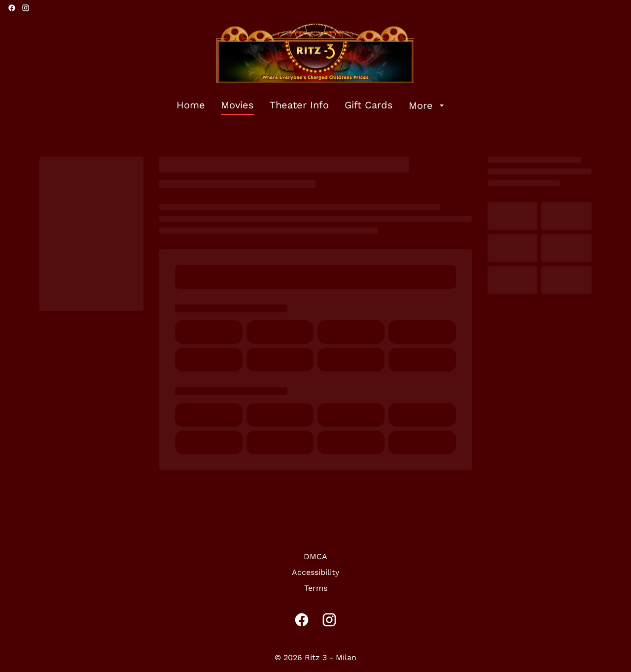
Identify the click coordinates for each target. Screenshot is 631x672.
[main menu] (312, 105)
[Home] (191, 105)
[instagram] (26, 8)
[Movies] (237, 105)
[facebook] (12, 8)
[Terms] (316, 588)
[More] (428, 105)
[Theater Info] (299, 105)
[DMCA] (315, 557)
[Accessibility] (315, 572)
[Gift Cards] (369, 105)
